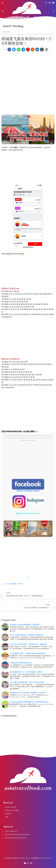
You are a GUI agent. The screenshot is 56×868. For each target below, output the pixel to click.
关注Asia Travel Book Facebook (28, 491)
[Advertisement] (28, 67)
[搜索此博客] (28, 32)
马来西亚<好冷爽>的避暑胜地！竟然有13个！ (26, 625)
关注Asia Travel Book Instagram (28, 513)
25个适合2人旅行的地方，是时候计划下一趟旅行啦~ (29, 644)
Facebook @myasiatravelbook (17, 834)
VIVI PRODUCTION (46, 858)
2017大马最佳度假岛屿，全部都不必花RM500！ (27, 635)
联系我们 (8, 814)
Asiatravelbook (11, 831)
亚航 (7, 817)
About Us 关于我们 (12, 810)
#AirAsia (20, 584)
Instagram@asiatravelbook (16, 838)
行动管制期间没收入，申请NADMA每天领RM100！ (28, 653)
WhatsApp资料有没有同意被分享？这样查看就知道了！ (30, 702)
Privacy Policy (10, 807)
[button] (9, 49)
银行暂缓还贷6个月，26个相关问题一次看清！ (27, 672)
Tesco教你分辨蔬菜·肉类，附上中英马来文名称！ (28, 682)
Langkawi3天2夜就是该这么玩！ (22, 663)
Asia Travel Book (24, 858)
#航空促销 (13, 584)
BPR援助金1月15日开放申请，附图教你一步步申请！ (29, 692)
